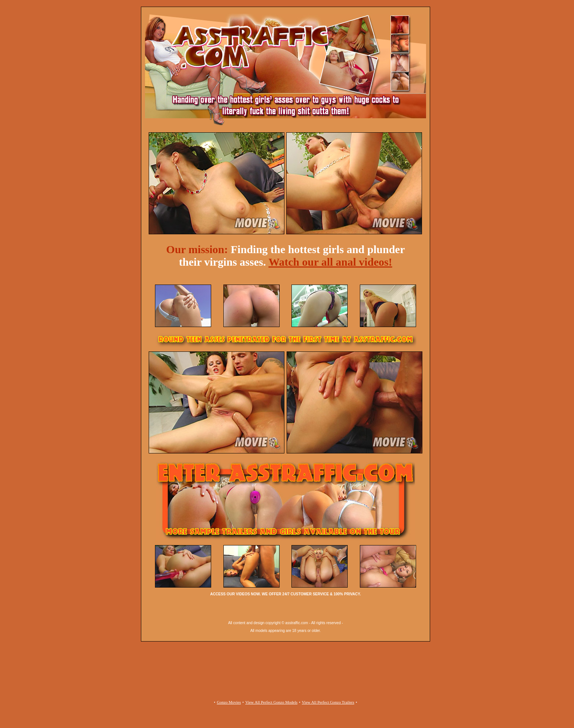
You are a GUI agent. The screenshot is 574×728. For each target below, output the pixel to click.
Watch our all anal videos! (330, 262)
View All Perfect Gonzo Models (271, 702)
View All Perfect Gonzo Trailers (328, 702)
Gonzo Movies (229, 702)
